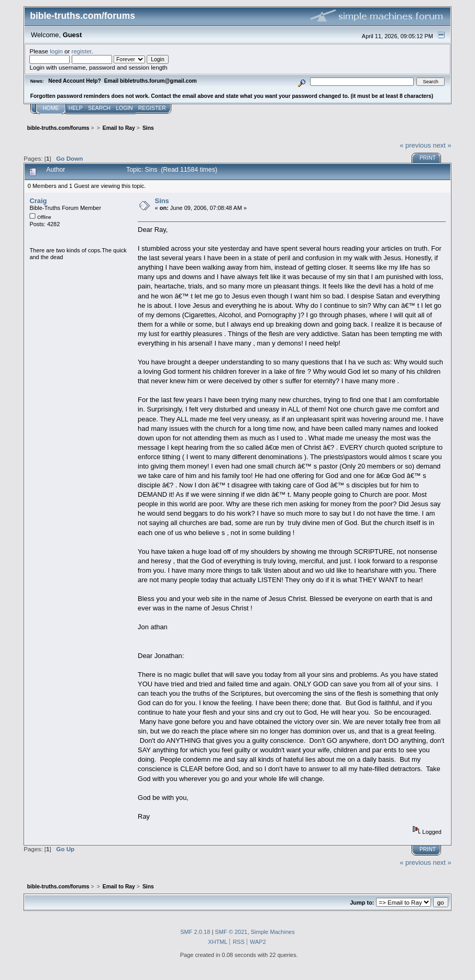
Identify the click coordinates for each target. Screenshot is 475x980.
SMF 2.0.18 (195, 932)
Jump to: (362, 903)
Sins (162, 201)
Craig (38, 201)
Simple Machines (273, 932)
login (56, 51)
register (82, 51)
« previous (415, 145)
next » (442, 145)
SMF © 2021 (231, 932)
